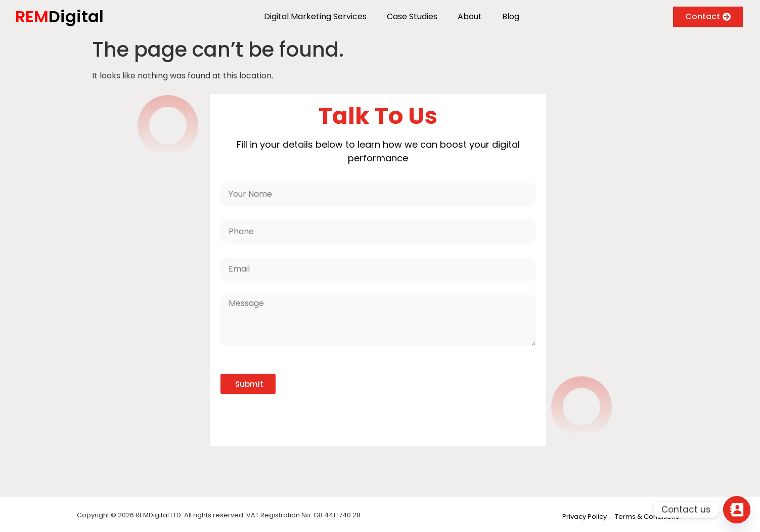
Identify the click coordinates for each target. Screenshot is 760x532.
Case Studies (412, 16)
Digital (59, 16)
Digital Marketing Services (315, 16)
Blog (511, 16)
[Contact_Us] (737, 510)
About (470, 16)
